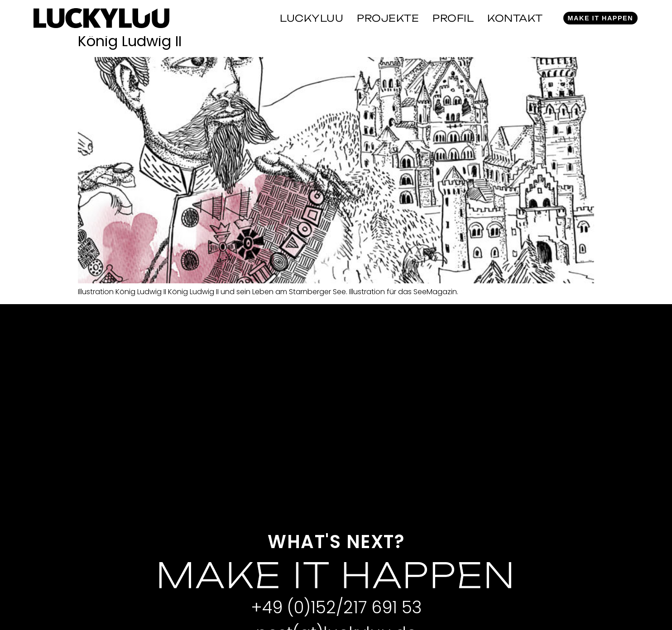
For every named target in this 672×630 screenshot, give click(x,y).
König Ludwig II (130, 41)
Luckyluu (312, 18)
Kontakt (515, 18)
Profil (453, 18)
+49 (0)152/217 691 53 (336, 607)
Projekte (388, 18)
